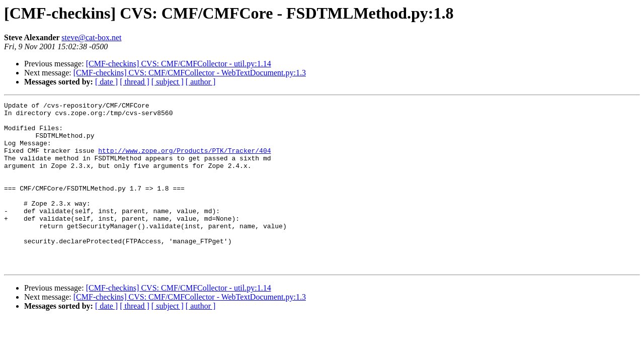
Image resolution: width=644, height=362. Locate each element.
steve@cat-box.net (91, 37)
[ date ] (106, 82)
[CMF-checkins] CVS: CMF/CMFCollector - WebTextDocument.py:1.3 (190, 73)
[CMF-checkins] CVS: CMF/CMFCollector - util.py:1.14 (179, 64)
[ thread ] (135, 82)
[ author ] (201, 82)
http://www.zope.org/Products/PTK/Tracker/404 (184, 161)
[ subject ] (168, 82)
